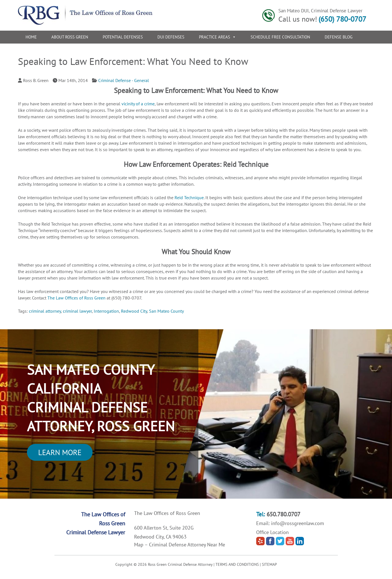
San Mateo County (166, 311)
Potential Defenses (123, 37)
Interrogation (106, 311)
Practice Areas (217, 37)
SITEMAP (269, 564)
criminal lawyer (77, 311)
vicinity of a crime (138, 104)
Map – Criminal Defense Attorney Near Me (180, 545)
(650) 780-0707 (342, 19)
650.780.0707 (283, 514)
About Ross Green (70, 37)
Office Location (272, 532)
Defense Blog (339, 37)
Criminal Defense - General (124, 80)
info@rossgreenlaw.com (298, 523)
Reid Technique (189, 197)
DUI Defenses (171, 37)
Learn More (60, 452)
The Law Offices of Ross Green (77, 298)
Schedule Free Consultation (280, 37)
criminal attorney (45, 311)
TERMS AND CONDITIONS (237, 564)
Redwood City (134, 311)
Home (31, 37)
